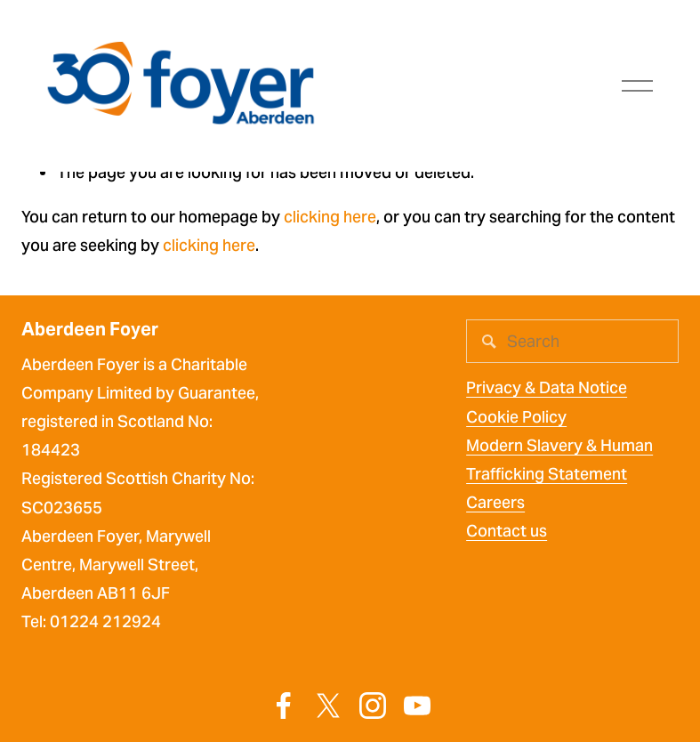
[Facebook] (284, 706)
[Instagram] (373, 706)
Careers (495, 502)
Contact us (507, 531)
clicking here (330, 217)
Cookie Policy (516, 417)
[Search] (572, 341)
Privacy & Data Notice (547, 387)
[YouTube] (417, 706)
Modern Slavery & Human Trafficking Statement (559, 460)
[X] (328, 706)
